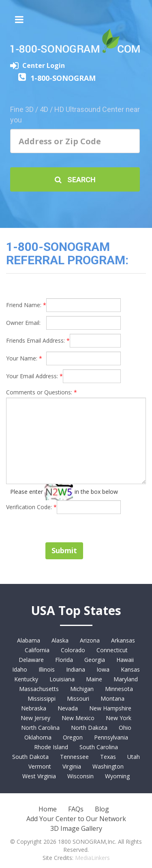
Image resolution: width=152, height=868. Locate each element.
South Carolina (99, 747)
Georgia (95, 660)
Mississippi (42, 698)
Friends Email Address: (38, 340)
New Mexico (78, 718)
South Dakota (30, 757)
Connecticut (112, 650)
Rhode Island (51, 747)
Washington (108, 766)
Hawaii (125, 660)
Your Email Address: (34, 376)
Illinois (47, 669)
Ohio (125, 728)
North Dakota (89, 728)
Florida (64, 660)
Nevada (68, 708)
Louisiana (62, 679)
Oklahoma (38, 737)
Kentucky (26, 679)
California (37, 650)
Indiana (76, 669)
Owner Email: (23, 323)
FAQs (76, 809)
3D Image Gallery (76, 828)
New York (119, 718)
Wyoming (117, 776)
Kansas (130, 669)
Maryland (126, 679)
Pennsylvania (111, 737)
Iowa (103, 669)
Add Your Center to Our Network (76, 819)
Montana (112, 698)
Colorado (73, 650)
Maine (94, 679)
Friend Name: (26, 305)
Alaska (60, 640)
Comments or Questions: (42, 392)
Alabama (29, 640)
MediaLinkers (92, 858)
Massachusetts (39, 689)
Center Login (44, 65)
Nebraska (34, 708)
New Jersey (35, 718)
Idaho (20, 669)
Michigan (82, 689)
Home (48, 809)
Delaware (31, 660)
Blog (102, 809)
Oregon (73, 737)
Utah (134, 757)
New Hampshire (110, 708)
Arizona (90, 640)
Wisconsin (80, 776)
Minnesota (119, 689)
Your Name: (24, 358)
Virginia (72, 766)
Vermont (40, 766)
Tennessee (74, 757)
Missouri (78, 698)
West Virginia (39, 776)
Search (75, 180)
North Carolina (40, 728)
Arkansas (123, 640)
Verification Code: (31, 507)
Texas (108, 757)
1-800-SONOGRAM (63, 78)
